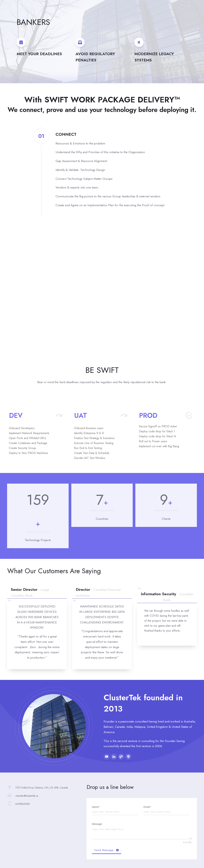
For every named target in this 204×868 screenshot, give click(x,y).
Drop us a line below (110, 785)
